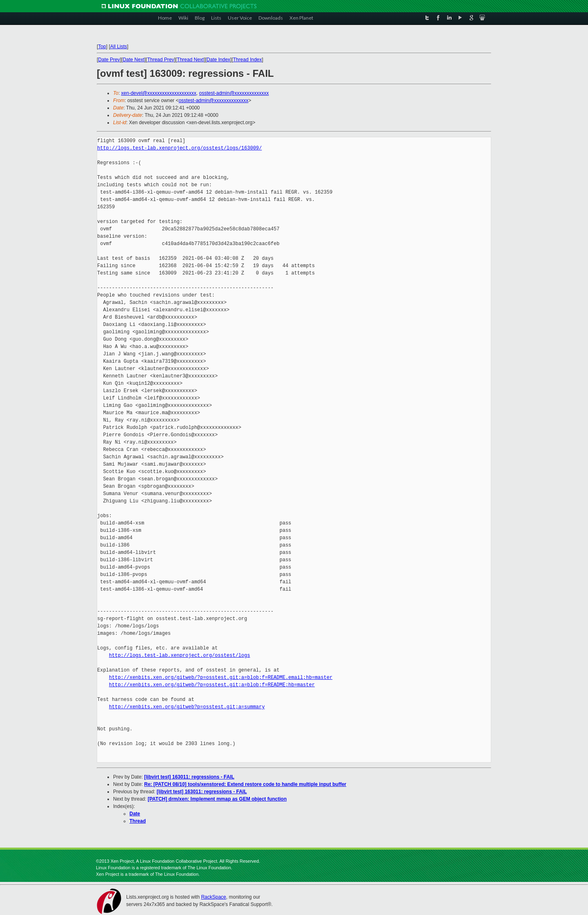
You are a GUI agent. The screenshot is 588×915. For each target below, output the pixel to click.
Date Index (218, 60)
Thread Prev (160, 60)
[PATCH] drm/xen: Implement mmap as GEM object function (217, 799)
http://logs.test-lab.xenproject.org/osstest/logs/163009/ (179, 148)
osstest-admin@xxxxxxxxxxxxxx (234, 93)
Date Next (133, 60)
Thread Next (190, 60)
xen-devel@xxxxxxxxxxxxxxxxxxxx (159, 93)
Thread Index (248, 60)
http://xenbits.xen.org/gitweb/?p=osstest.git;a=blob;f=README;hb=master (212, 685)
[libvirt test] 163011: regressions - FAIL (189, 777)
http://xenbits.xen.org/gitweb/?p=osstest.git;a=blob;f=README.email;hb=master (221, 677)
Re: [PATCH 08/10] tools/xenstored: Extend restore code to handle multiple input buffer (245, 784)
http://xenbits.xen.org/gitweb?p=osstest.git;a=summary (187, 707)
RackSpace (213, 897)
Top (102, 47)
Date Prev (109, 60)
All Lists (119, 47)
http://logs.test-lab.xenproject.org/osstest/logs (180, 655)
